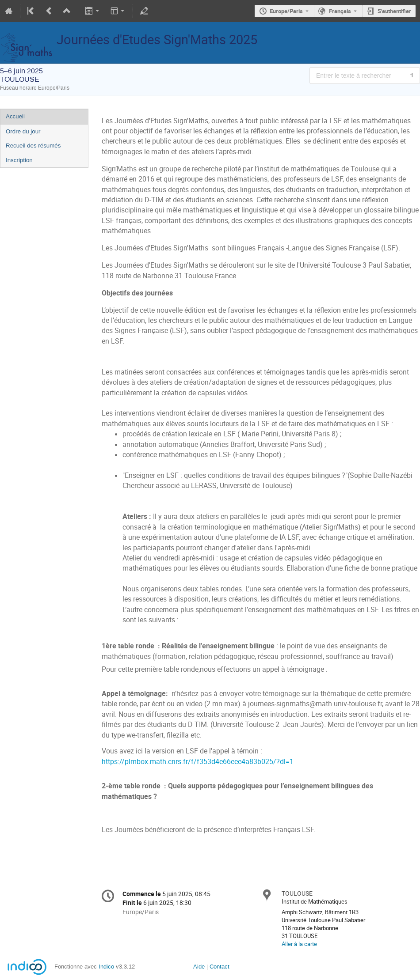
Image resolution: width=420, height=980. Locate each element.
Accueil (15, 116)
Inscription (19, 160)
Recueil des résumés (33, 146)
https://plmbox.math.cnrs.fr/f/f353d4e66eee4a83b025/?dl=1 (198, 762)
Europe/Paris (286, 11)
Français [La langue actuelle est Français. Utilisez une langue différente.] (340, 11)
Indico (106, 967)
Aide (199, 967)
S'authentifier (394, 11)
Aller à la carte (299, 944)
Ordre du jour (23, 131)
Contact (220, 967)
